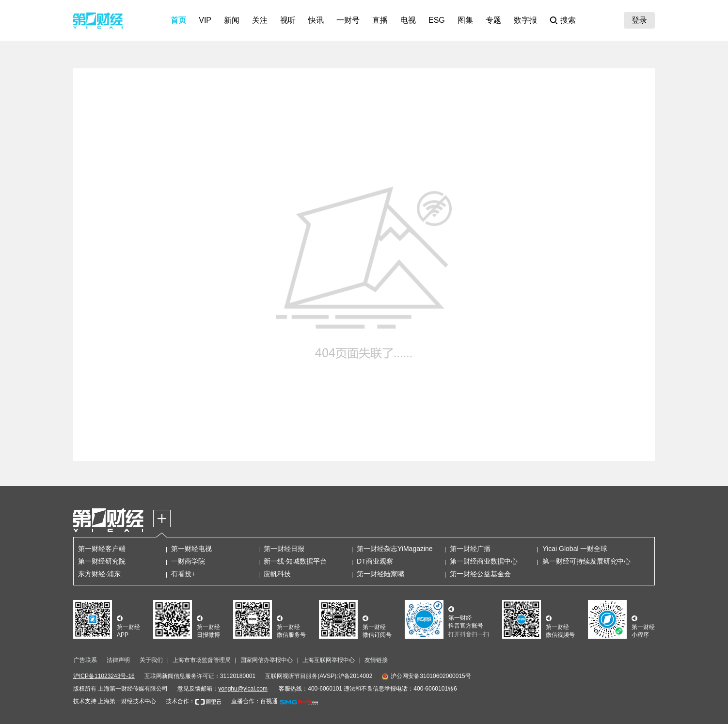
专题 (493, 20)
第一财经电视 (191, 549)
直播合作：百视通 (254, 701)
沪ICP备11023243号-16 (104, 676)
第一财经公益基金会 (480, 574)
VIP (205, 20)
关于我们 (151, 660)
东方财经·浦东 (99, 574)
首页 (178, 20)
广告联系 (85, 660)
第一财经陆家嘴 (380, 574)
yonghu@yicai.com (243, 689)
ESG (437, 20)
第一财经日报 (284, 549)
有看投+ (183, 574)
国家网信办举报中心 (267, 660)
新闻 (232, 20)
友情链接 (376, 660)
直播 (380, 20)
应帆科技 (277, 574)
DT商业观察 (375, 561)
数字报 (525, 20)
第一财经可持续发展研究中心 (586, 561)
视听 (288, 20)
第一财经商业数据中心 (484, 561)
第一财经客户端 (102, 549)
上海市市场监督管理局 (202, 660)
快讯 (316, 20)
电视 (408, 20)
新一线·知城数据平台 (295, 561)
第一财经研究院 (102, 561)
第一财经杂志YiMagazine (395, 549)
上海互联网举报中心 (329, 660)
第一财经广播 (470, 549)
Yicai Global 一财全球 (575, 549)
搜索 (568, 20)
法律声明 (118, 660)
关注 (260, 20)
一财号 (348, 20)
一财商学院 (188, 561)
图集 (465, 20)
